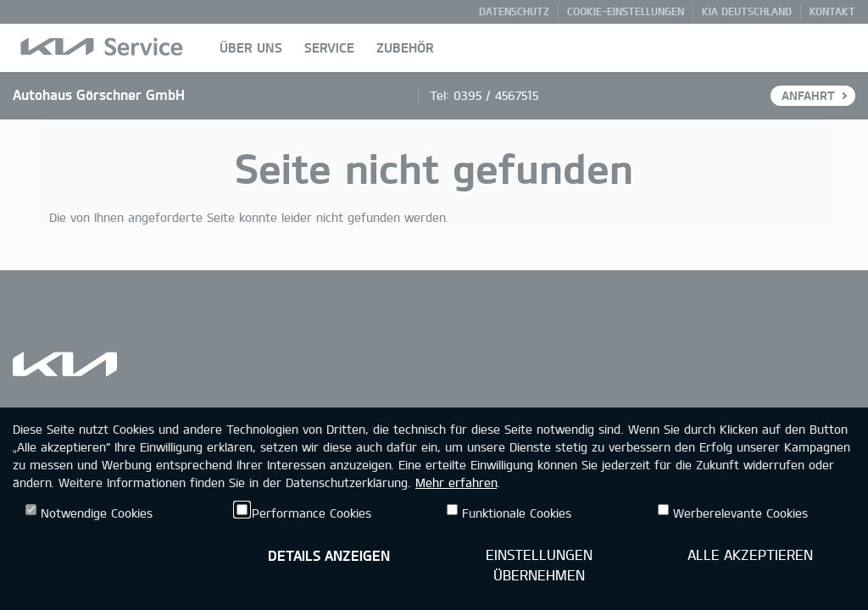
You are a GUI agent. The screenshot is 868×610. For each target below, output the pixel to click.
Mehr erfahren (456, 482)
